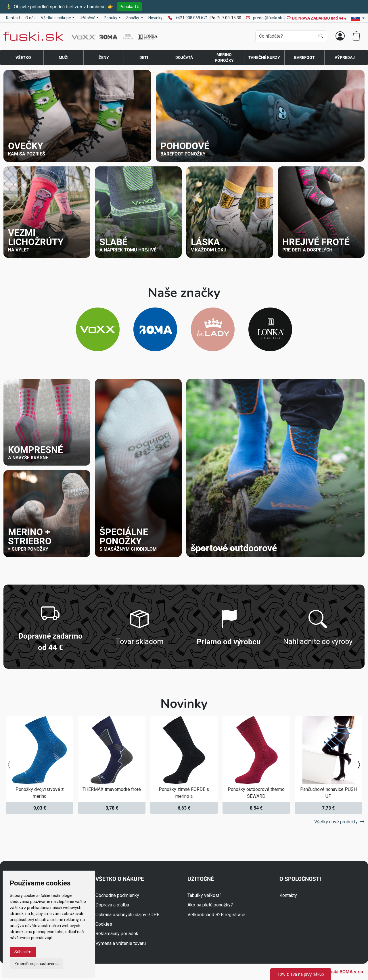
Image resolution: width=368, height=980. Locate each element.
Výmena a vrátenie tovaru (121, 943)
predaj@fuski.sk (264, 18)
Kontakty (288, 895)
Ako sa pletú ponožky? (210, 905)
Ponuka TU (130, 7)
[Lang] (358, 18)
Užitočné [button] (88, 18)
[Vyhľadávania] (285, 36)
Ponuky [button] (111, 18)
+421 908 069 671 (192, 18)
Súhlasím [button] (23, 952)
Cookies (104, 924)
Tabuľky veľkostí (204, 895)
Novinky (155, 18)
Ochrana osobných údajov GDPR (128, 915)
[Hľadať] (321, 36)
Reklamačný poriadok (117, 934)
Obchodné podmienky (117, 895)
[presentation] (9, 765)
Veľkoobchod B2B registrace (216, 915)
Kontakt (13, 18)
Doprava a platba (112, 905)
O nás (30, 18)
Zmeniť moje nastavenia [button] (37, 964)
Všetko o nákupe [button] (56, 18)
